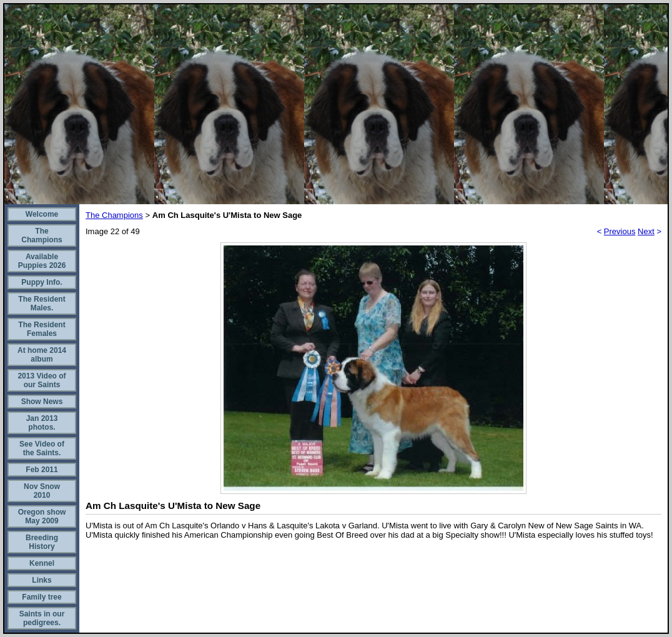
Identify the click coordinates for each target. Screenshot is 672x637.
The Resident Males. (42, 304)
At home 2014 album (42, 355)
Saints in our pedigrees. (42, 618)
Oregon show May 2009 (42, 516)
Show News (42, 402)
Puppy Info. (42, 282)
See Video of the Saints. (42, 448)
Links (42, 580)
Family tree (42, 597)
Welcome (42, 214)
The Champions (42, 235)
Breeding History (42, 542)
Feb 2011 (42, 470)
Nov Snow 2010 (42, 491)
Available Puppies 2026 (42, 261)
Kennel (42, 563)
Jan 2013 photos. (42, 423)
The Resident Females (42, 329)
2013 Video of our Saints (42, 380)
